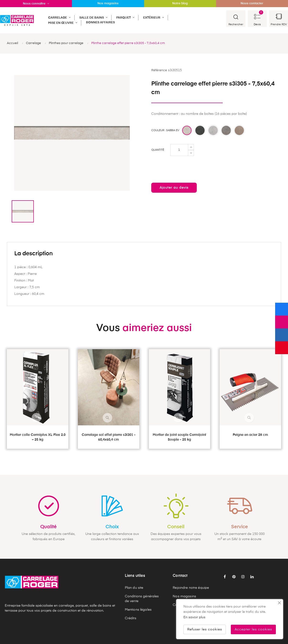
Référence (159, 70)
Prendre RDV (279, 24)
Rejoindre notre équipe (191, 588)
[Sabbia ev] (187, 130)
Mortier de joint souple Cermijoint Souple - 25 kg (179, 437)
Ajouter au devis (174, 188)
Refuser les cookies (205, 629)
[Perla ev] (213, 130)
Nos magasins (184, 596)
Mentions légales (138, 610)
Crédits (131, 618)
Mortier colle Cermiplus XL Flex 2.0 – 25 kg (38, 437)
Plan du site (134, 588)
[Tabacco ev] (239, 130)
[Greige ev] (226, 130)
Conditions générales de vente (142, 599)
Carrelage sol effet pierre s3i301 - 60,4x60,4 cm (109, 437)
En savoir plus (194, 617)
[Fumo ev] (200, 130)
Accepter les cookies (253, 629)
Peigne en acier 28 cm (250, 435)
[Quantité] (179, 150)
